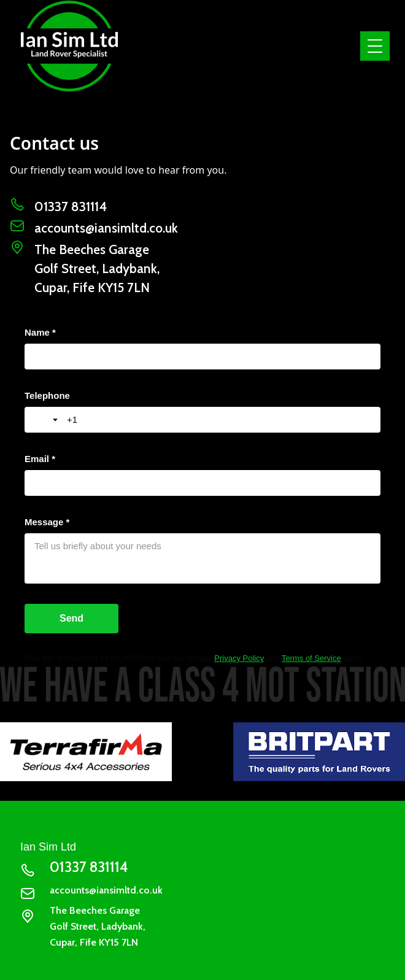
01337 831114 (71, 206)
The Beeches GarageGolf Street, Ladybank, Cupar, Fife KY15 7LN (97, 268)
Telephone (47, 395)
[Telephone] (219, 420)
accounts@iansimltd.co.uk (106, 228)
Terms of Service (311, 658)
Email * (40, 459)
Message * (47, 522)
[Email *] (202, 483)
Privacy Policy (239, 658)
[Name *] (202, 357)
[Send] (71, 619)
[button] (372, 46)
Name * (40, 332)
